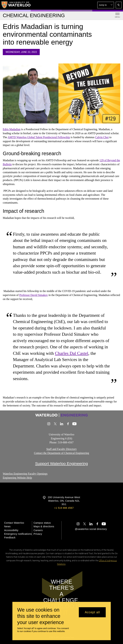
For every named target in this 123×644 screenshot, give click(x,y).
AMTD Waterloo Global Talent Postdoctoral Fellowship (39, 137)
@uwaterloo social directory (91, 529)
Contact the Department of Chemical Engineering (62, 453)
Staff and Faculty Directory (61, 449)
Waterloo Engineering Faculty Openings (25, 474)
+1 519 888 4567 (64, 508)
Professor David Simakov (33, 295)
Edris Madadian (12, 129)
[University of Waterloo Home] (16, 5)
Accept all (92, 612)
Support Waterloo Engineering (61, 463)
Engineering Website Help (17, 478)
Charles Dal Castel (72, 353)
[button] (106, 5)
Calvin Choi (102, 137)
